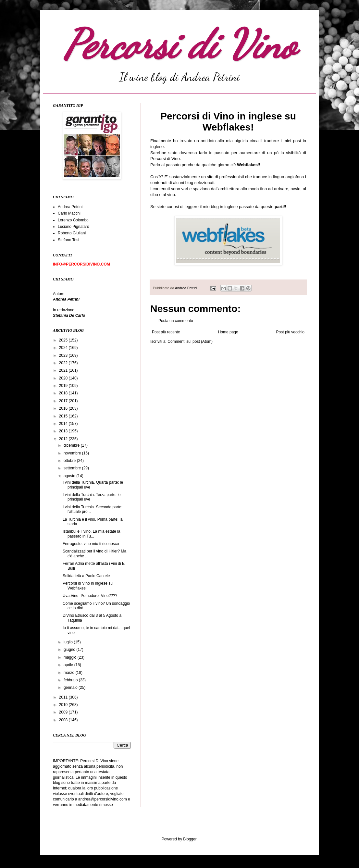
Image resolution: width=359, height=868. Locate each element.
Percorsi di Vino (180, 44)
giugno (70, 650)
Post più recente (166, 332)
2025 (64, 340)
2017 (64, 401)
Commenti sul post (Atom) (190, 341)
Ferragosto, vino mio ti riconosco (91, 544)
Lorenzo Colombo (73, 220)
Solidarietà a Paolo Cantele (86, 576)
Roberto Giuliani (72, 233)
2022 (64, 363)
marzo (70, 673)
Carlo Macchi (69, 213)
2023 (64, 355)
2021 (64, 370)
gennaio (71, 688)
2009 (64, 712)
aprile (69, 665)
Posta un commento (176, 321)
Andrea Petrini (186, 288)
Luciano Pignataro (74, 227)
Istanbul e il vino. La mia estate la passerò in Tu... (91, 534)
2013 (64, 431)
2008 (64, 720)
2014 (64, 424)
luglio (69, 642)
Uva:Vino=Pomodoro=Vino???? (90, 596)
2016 (64, 408)
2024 (64, 348)
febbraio (71, 680)
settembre (73, 468)
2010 (64, 705)
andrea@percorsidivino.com (103, 799)
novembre (73, 453)
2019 (64, 386)
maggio (71, 657)
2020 (64, 378)
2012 (64, 439)
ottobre (70, 461)
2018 (64, 393)
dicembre (72, 445)
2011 (64, 697)
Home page (228, 332)
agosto (70, 476)
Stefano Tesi (68, 240)
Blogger (190, 839)
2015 (64, 416)
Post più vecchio (290, 332)
